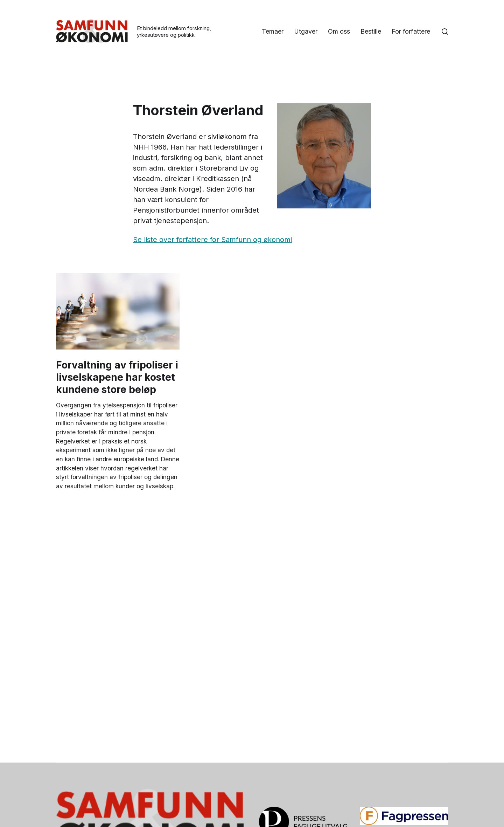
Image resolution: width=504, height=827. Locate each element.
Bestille (420, 26)
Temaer (322, 26)
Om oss (388, 26)
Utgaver (355, 26)
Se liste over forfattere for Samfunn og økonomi (212, 240)
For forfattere (411, 37)
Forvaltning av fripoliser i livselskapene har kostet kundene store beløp (117, 378)
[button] (445, 32)
